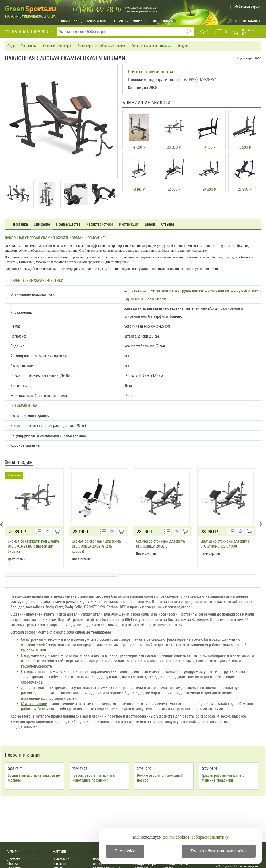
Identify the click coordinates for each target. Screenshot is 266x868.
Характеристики (100, 224)
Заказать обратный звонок (141, 11)
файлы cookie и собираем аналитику (196, 837)
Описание (42, 224)
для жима (152, 290)
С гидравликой (33, 672)
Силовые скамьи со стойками (151, 46)
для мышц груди (176, 290)
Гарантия (121, 21)
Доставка (20, 224)
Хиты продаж (19, 463)
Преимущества (68, 224)
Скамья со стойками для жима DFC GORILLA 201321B (161, 544)
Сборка (13, 864)
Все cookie (125, 851)
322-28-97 (97, 10)
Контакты (170, 21)
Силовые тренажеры (57, 46)
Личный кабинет (247, 21)
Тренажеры (29, 46)
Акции (137, 21)
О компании (68, 21)
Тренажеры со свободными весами (101, 46)
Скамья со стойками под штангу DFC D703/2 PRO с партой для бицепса (33, 546)
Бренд (150, 224)
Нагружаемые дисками (40, 655)
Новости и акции (22, 755)
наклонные (157, 298)
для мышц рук (230, 290)
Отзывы (152, 21)
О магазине (61, 859)
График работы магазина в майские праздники (223, 778)
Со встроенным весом (39, 639)
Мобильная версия (247, 7)
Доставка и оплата (96, 21)
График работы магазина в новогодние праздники (94, 778)
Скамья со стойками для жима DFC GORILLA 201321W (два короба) (96, 546)
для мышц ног (204, 290)
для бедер (133, 290)
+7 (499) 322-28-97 (200, 79)
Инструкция (129, 224)
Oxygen (12, 46)
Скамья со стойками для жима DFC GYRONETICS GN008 (225, 544)
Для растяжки (33, 688)
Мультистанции (34, 704)
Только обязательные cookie (219, 851)
